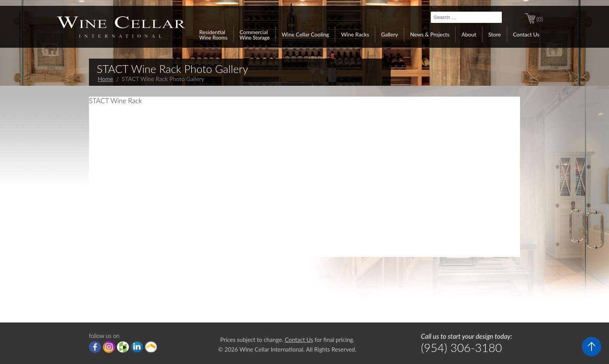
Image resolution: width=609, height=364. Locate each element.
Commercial (255, 35)
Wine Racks (355, 34)
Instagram (109, 347)
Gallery (389, 34)
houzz (123, 347)
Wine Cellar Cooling (305, 34)
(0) (540, 19)
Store (494, 34)
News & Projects (430, 34)
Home (106, 79)
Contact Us (526, 34)
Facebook (95, 347)
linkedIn (137, 347)
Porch (151, 347)
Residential (213, 35)
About (469, 34)
